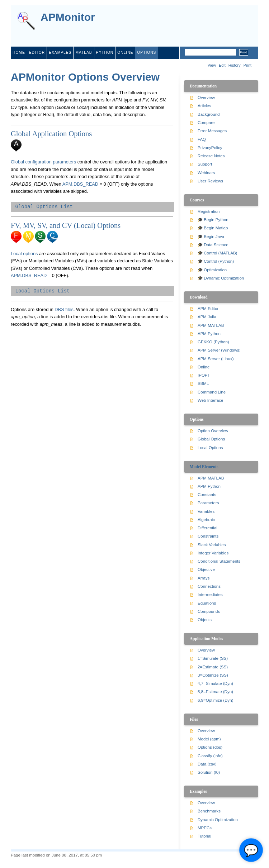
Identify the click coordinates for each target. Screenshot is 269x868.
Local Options (210, 448)
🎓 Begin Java (211, 237)
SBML (203, 383)
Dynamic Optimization (218, 820)
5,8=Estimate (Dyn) (215, 692)
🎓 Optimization (212, 270)
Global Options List (44, 207)
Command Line (212, 392)
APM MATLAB (211, 325)
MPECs (205, 828)
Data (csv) (207, 764)
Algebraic (206, 520)
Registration (209, 211)
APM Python (209, 334)
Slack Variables (212, 545)
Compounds (209, 611)
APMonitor (68, 17)
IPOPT (204, 375)
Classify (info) (210, 756)
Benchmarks (209, 811)
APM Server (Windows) (219, 350)
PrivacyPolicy (210, 148)
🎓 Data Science (213, 245)
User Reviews (210, 181)
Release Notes (211, 156)
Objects (205, 620)
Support (205, 164)
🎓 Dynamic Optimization (221, 278)
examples (60, 53)
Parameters (208, 503)
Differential (207, 528)
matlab (84, 53)
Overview (206, 97)
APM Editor (208, 309)
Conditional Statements (219, 561)
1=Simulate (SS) (213, 658)
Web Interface (210, 400)
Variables (206, 511)
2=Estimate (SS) (213, 667)
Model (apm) (209, 739)
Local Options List (42, 291)
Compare (206, 123)
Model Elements (204, 467)
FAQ (202, 139)
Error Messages (212, 131)
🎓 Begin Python (213, 220)
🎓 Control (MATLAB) (217, 253)
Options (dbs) (210, 747)
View (212, 65)
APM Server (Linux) (216, 359)
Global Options (211, 439)
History (235, 65)
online (125, 53)
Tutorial (204, 836)
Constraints (208, 536)
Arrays (204, 578)
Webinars (206, 173)
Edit (222, 65)
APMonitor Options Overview (85, 77)
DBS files (64, 309)
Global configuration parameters (43, 162)
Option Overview (213, 431)
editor (37, 53)
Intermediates (210, 595)
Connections (209, 586)
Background (209, 114)
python (105, 53)
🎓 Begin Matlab (213, 228)
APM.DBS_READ (80, 184)
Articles (204, 106)
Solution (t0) (209, 772)
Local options (24, 254)
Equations (207, 603)
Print (247, 65)
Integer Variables (213, 553)
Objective (206, 569)
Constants (207, 495)
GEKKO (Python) (213, 342)
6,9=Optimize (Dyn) (216, 700)
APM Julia (207, 317)
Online (204, 367)
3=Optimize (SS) (213, 675)
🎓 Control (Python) (216, 261)
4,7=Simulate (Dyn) (215, 683)
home (19, 53)
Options (147, 53)
